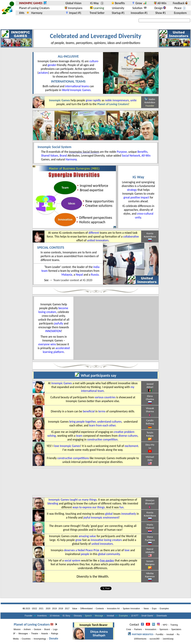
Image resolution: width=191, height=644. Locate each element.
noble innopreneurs (117, 100)
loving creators (113, 540)
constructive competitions (73, 458)
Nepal (79, 275)
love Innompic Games (67, 446)
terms (102, 411)
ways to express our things (89, 507)
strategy (132, 190)
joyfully (59, 323)
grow (89, 100)
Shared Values (50, 156)
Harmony (71, 159)
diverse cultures (128, 436)
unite (133, 100)
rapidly (97, 100)
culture (94, 61)
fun (122, 507)
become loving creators (53, 310)
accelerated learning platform (56, 350)
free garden (107, 560)
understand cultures (109, 422)
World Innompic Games (76, 90)
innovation (53, 331)
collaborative (131, 237)
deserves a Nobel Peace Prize (82, 550)
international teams (77, 86)
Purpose (122, 152)
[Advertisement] (50, 482)
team (79, 436)
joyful (87, 517)
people (85, 554)
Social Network (131, 156)
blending (53, 503)
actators (43, 73)
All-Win (146, 156)
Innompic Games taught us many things (73, 500)
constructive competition (102, 439)
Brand (63, 156)
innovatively (129, 514)
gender (52, 65)
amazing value (87, 536)
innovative (97, 540)
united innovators (98, 240)
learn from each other (102, 425)
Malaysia (67, 275)
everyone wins (47, 344)
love (127, 550)
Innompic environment (105, 517)
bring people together (82, 422)
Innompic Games (62, 383)
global (109, 514)
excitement (131, 446)
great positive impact (137, 197)
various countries (105, 397)
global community (109, 554)
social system (72, 560)
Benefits (142, 152)
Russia (95, 275)
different (94, 233)
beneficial (89, 411)
